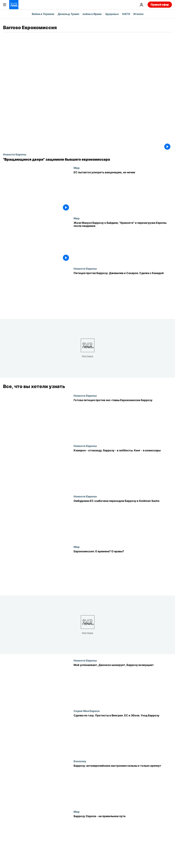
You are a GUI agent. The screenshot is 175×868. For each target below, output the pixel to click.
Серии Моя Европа (87, 711)
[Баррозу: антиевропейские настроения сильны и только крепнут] (123, 785)
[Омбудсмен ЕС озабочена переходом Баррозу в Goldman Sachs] (123, 520)
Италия (138, 14)
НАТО (126, 14)
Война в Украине (43, 14)
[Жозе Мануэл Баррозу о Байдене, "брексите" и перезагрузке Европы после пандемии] (123, 242)
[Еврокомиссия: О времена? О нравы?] (123, 570)
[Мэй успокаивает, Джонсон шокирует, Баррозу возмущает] (123, 684)
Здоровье (112, 14)
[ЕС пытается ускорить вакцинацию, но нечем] (123, 191)
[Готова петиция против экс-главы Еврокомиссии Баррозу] (123, 419)
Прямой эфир (160, 5)
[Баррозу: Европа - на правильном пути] (123, 835)
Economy (80, 761)
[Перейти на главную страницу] (14, 5)
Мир (77, 168)
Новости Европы (15, 154)
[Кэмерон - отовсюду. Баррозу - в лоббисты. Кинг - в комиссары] (123, 470)
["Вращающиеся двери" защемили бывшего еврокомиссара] (87, 159)
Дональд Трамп (69, 14)
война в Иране (92, 14)
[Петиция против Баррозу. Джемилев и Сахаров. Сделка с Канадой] (123, 292)
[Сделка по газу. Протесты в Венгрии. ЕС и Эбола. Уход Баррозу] (123, 735)
